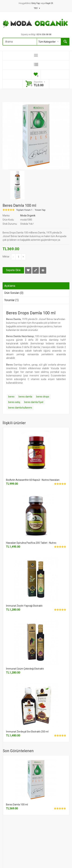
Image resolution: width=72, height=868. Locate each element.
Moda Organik (28, 216)
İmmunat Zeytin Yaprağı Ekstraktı (24, 606)
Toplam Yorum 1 (24, 210)
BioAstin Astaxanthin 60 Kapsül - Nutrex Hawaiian (33, 480)
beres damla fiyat (34, 402)
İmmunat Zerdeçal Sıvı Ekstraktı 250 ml (27, 732)
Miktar (6, 257)
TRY (37, 8)
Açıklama (10, 286)
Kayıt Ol (49, 3)
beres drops (43, 397)
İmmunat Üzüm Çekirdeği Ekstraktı (25, 669)
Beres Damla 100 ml (17, 805)
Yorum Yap (40, 210)
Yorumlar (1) (11, 300)
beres (11, 397)
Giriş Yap (36, 3)
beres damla (25, 397)
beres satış (14, 402)
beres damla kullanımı (20, 408)
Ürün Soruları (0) (14, 293)
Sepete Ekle (13, 270)
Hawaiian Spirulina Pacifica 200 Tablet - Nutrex (31, 543)
